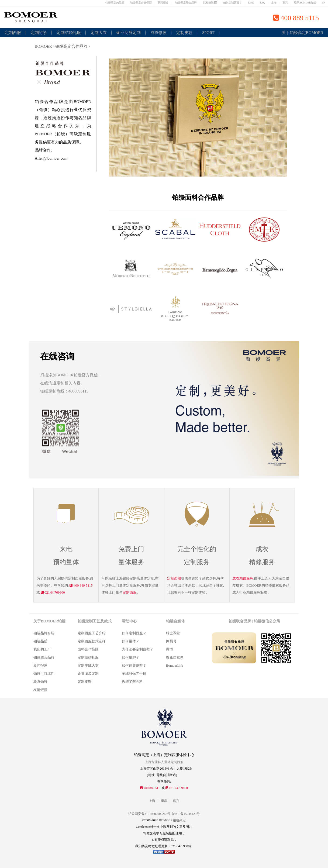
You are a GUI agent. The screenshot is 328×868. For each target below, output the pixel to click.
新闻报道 (163, 3)
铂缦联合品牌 (44, 657)
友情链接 (40, 690)
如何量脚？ (131, 657)
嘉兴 (285, 3)
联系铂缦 (40, 682)
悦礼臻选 (210, 3)
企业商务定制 (129, 33)
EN (324, 3)
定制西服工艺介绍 (92, 633)
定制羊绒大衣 (88, 665)
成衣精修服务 (243, 578)
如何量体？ (131, 641)
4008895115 (78, 391)
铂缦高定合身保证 (141, 3)
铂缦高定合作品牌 (73, 46)
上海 (274, 3)
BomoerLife (175, 665)
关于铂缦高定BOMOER (302, 33)
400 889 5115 (81, 585)
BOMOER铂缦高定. (172, 820)
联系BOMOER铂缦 (305, 3)
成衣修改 (158, 33)
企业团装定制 (88, 674)
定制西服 (13, 33)
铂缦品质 (40, 641)
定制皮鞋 (184, 33)
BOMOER (45, 46)
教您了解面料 (132, 682)
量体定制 (126, 585)
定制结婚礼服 (69, 33)
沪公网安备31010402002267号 (149, 814)
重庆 (164, 801)
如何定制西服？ (233, 3)
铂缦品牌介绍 (44, 633)
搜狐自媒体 (175, 657)
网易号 (171, 641)
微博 (170, 649)
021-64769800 (53, 592)
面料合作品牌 (88, 649)
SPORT (208, 33)
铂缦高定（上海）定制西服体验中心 (164, 755)
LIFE (251, 3)
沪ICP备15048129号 (186, 814)
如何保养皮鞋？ (134, 665)
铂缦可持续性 (44, 674)
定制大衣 (99, 33)
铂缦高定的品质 (115, 3)
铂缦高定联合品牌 (186, 3)
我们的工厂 (42, 649)
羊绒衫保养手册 (134, 674)
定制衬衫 (39, 33)
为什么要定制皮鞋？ (138, 649)
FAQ (262, 3)
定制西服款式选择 (92, 641)
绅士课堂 (173, 633)
